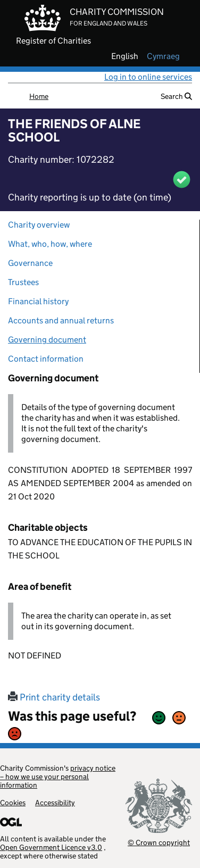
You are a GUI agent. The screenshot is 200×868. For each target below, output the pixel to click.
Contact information (46, 359)
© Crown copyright (159, 842)
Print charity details (54, 697)
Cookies (13, 803)
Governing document (47, 340)
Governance (30, 263)
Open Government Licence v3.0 (51, 847)
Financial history (38, 301)
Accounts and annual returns (61, 320)
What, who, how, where (50, 244)
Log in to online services (148, 77)
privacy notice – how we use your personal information (58, 777)
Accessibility (55, 803)
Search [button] (176, 96)
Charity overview (39, 225)
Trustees (23, 282)
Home (39, 96)
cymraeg (163, 56)
